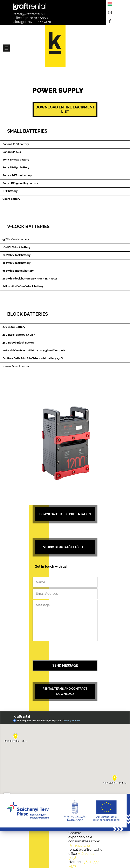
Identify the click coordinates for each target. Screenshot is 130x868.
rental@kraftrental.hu (29, 14)
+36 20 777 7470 (39, 22)
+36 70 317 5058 (35, 18)
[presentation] (65, 651)
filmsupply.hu (79, 845)
